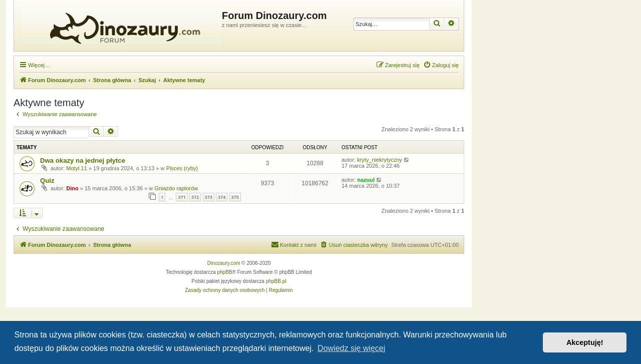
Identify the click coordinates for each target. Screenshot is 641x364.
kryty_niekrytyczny (380, 160)
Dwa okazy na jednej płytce (83, 160)
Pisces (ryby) (182, 168)
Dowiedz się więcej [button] (351, 348)
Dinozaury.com (224, 263)
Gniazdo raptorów (176, 188)
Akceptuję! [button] (585, 342)
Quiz (47, 180)
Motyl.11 (77, 168)
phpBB (225, 272)
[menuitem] (441, 65)
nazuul (366, 180)
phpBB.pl (276, 281)
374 (222, 197)
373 (209, 197)
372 (195, 197)
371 (182, 197)
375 (235, 197)
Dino (72, 188)
